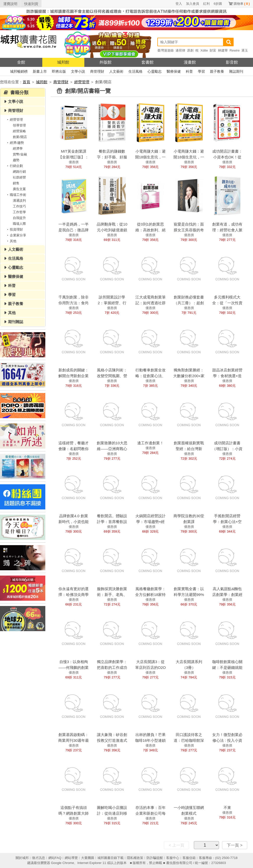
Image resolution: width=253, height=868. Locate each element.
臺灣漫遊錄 (166, 50)
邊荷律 (180, 50)
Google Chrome (62, 863)
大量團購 (88, 858)
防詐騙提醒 (155, 858)
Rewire (235, 50)
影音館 (232, 62)
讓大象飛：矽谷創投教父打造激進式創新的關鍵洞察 (112, 740)
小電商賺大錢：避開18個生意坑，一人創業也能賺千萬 (189, 157)
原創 (190, 50)
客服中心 (173, 858)
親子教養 (217, 71)
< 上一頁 (176, 845)
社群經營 (19, 177)
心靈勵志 (155, 71)
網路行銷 (19, 172)
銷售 (16, 183)
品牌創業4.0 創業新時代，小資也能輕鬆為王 (74, 522)
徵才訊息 (39, 858)
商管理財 (97, 71)
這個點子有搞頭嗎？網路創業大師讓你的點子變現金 (74, 813)
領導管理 (19, 125)
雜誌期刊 (236, 71)
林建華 (223, 50)
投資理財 (14, 229)
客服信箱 (189, 858)
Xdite (204, 50)
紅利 (206, 4)
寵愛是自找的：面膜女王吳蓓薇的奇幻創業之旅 (189, 230)
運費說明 (10, 4)
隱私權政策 (135, 858)
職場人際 (19, 224)
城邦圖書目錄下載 (111, 858)
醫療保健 (174, 71)
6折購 (218, 4)
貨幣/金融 (20, 154)
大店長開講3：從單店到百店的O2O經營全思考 (151, 667)
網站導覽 (71, 858)
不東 (227, 808)
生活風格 (135, 71)
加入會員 (193, 4)
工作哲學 (19, 212)
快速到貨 (31, 4)
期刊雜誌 (16, 322)
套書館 (148, 62)
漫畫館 (190, 62)
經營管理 (82, 82)
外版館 (105, 62)
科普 (189, 71)
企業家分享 (16, 235)
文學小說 (78, 71)
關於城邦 (22, 858)
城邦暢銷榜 (19, 71)
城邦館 (63, 62)
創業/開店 (20, 137)
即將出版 (59, 71)
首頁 (26, 82)
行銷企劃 (14, 166)
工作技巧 (19, 206)
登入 (179, 4)
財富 (213, 50)
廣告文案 (19, 189)
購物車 (242, 4)
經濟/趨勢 (15, 143)
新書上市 (40, 71)
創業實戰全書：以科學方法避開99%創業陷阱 (189, 595)
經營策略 (19, 131)
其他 (11, 241)
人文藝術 (116, 71)
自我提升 (19, 218)
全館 (21, 62)
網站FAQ (55, 858)
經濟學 (18, 148)
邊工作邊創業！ (150, 443)
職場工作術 (16, 195)
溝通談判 (19, 201)
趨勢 (16, 160)
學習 (201, 71)
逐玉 (245, 50)
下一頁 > (235, 845)
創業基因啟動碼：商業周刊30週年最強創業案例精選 (74, 740)
